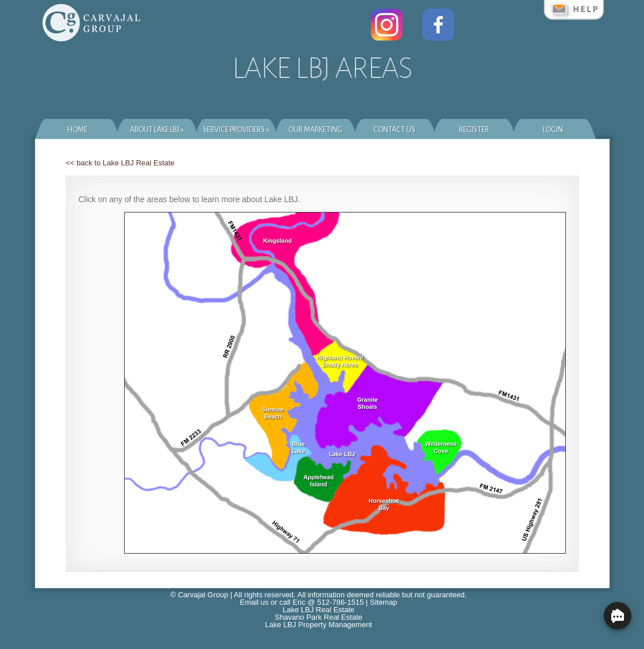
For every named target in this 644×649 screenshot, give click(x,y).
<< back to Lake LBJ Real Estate (120, 163)
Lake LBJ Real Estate (319, 610)
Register (474, 130)
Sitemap (384, 602)
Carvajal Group (203, 595)
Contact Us (394, 130)
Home (77, 130)
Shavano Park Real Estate (318, 617)
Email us (254, 602)
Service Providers (236, 130)
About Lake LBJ (157, 130)
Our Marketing (315, 130)
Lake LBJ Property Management (318, 625)
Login (553, 130)
